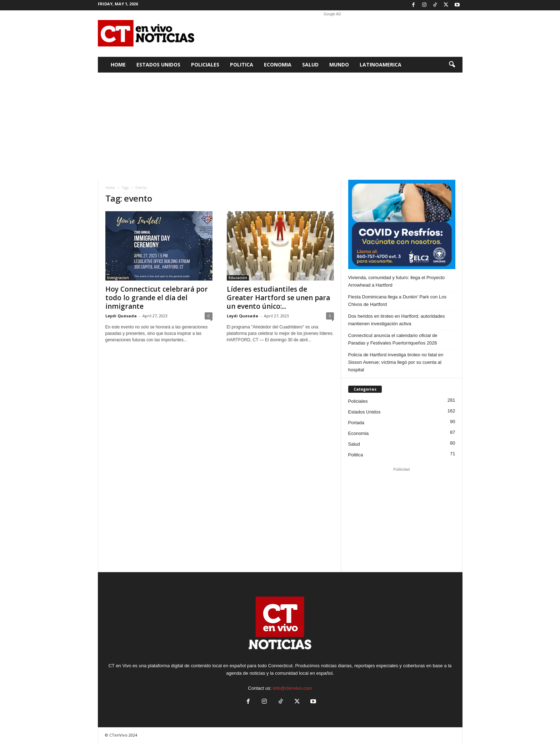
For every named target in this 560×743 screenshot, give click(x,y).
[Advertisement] (332, 34)
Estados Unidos (158, 65)
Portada (356, 423)
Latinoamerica (381, 65)
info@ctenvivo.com (292, 688)
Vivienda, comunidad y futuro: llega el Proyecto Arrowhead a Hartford (397, 281)
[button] (452, 65)
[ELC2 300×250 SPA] (402, 224)
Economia (278, 65)
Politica (242, 65)
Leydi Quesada (121, 316)
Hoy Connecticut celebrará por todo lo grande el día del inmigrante (157, 298)
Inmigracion (118, 278)
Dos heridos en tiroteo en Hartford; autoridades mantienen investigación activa (397, 320)
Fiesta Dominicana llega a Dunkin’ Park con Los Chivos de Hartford (397, 301)
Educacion (238, 278)
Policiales (205, 65)
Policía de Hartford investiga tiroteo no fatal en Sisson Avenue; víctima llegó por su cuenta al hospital (396, 362)
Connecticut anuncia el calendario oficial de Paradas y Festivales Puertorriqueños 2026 (393, 339)
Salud (310, 65)
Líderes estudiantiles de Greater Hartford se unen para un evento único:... (278, 298)
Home (118, 65)
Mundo (339, 65)
